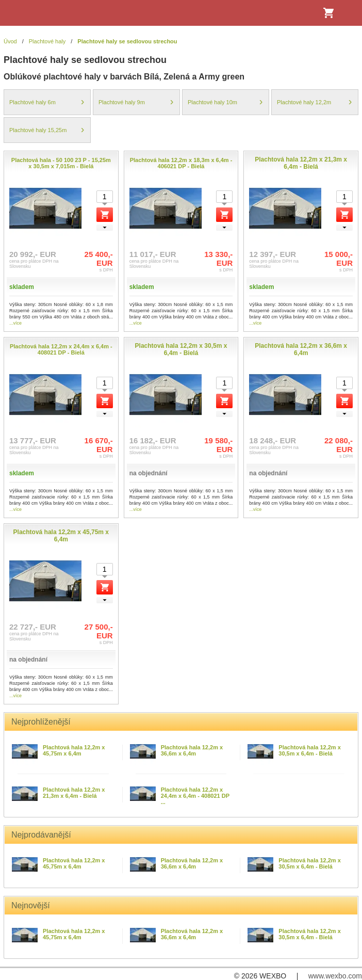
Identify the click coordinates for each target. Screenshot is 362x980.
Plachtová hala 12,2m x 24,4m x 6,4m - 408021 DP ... (195, 796)
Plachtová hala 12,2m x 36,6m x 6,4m (192, 750)
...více (15, 323)
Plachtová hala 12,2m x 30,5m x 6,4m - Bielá (309, 750)
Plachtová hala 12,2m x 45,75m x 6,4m (74, 750)
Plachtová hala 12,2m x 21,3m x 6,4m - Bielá (74, 793)
